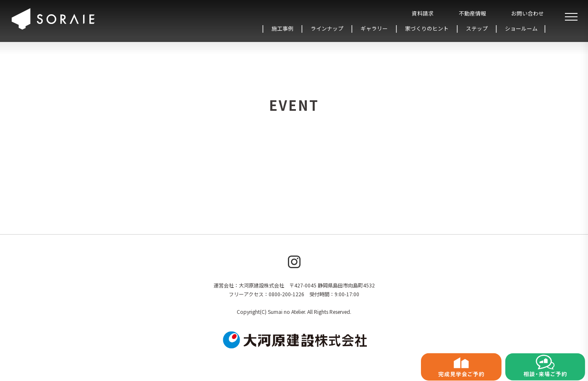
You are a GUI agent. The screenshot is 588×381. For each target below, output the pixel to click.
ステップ (477, 28)
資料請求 (423, 13)
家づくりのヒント (427, 28)
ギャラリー (374, 28)
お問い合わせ (528, 13)
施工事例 (282, 28)
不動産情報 (472, 13)
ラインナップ (327, 28)
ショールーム (521, 28)
